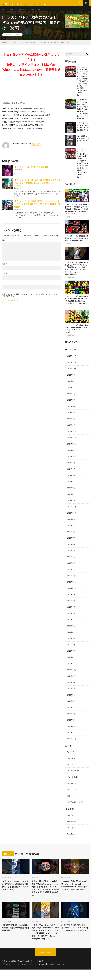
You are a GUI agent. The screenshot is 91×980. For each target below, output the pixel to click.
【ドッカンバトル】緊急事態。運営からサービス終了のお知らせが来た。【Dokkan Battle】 (76, 243)
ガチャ (70, 758)
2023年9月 (71, 528)
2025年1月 (71, 429)
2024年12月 (72, 435)
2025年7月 (71, 392)
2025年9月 (71, 379)
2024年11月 (72, 441)
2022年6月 (71, 621)
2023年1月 (71, 577)
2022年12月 (72, 584)
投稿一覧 (35, 148)
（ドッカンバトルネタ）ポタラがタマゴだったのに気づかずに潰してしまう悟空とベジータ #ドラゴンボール (15, 886)
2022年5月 (71, 627)
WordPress (7, 975)
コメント (6, 245)
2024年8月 (71, 460)
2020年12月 (72, 732)
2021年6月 (71, 695)
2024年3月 (71, 491)
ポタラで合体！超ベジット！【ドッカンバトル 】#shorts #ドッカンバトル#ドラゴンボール (75, 931)
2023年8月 (71, 534)
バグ (43, 12)
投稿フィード (72, 820)
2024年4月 (71, 485)
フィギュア (71, 770)
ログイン (71, 814)
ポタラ (18, 39)
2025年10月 (72, 373)
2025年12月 (72, 361)
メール (5, 278)
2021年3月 (71, 714)
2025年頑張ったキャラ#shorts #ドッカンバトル (83, 143)
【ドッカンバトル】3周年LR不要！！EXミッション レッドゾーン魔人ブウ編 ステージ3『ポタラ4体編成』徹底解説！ (37, 209)
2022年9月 (71, 602)
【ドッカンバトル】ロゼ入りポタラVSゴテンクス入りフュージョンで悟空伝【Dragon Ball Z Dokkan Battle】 (37, 187)
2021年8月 (71, 683)
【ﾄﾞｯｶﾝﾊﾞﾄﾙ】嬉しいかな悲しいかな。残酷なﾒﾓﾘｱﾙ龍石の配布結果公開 (15, 930)
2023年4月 (71, 559)
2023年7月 (71, 540)
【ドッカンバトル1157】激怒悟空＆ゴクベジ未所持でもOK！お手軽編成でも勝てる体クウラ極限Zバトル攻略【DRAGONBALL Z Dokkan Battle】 (76, 214)
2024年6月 (71, 472)
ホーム (5, 12)
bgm (69, 751)
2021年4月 (71, 707)
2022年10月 (72, 596)
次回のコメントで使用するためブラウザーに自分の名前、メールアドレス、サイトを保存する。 (31, 300)
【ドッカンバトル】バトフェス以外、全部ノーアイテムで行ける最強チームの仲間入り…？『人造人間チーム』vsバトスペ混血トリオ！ (82, 114)
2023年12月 (72, 509)
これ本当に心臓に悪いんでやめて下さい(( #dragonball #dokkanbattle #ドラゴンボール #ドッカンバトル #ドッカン (75, 888)
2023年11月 (72, 516)
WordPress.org (73, 833)
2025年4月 (71, 410)
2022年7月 (71, 615)
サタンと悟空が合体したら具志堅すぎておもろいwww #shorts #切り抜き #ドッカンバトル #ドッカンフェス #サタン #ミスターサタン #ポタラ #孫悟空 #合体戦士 (45, 888)
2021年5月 (71, 701)
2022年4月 (71, 633)
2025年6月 (71, 398)
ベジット (71, 776)
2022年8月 (71, 608)
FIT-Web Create (40, 971)
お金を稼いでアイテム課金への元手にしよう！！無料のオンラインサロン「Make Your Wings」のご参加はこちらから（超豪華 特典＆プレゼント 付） (31, 69)
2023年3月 (71, 565)
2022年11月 (72, 590)
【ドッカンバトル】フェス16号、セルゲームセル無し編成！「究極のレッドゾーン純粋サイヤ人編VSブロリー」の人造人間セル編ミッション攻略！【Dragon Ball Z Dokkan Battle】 (83, 168)
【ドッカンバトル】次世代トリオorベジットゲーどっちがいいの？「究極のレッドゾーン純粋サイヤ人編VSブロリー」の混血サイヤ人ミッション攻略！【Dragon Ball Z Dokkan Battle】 (83, 86)
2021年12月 (72, 658)
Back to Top (46, 960)
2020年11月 (72, 738)
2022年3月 (71, 639)
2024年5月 (71, 478)
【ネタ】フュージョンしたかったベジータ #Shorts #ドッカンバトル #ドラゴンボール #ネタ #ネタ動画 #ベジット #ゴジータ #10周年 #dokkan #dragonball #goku (45, 936)
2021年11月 (72, 664)
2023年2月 (71, 571)
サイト (5, 288)
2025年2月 (71, 423)
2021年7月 (71, 689)
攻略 (36, 12)
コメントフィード (74, 826)
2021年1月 (71, 726)
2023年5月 (71, 553)
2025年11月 (72, 367)
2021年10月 (72, 670)
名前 (5, 268)
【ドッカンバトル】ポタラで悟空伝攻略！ (32, 171)
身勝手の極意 (71, 282)
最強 (68, 248)
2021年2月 (71, 720)
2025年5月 (71, 404)
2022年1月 (71, 652)
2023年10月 (72, 522)
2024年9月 (71, 454)
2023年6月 (71, 547)
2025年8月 (71, 386)
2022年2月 (71, 646)
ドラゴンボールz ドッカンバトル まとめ (31, 968)
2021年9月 (71, 677)
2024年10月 (72, 447)
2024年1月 (71, 503)
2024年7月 (71, 466)
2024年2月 (71, 497)
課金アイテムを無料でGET (21, 12)
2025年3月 (71, 416)
